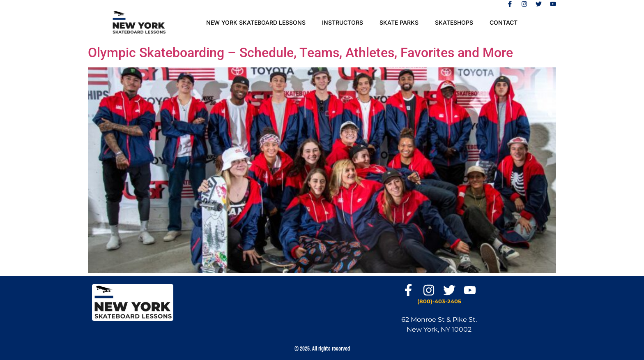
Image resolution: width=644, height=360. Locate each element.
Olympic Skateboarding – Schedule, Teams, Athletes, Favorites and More (300, 53)
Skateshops (454, 22)
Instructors (343, 22)
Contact (504, 22)
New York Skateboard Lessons (256, 22)
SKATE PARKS (399, 22)
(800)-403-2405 (439, 301)
